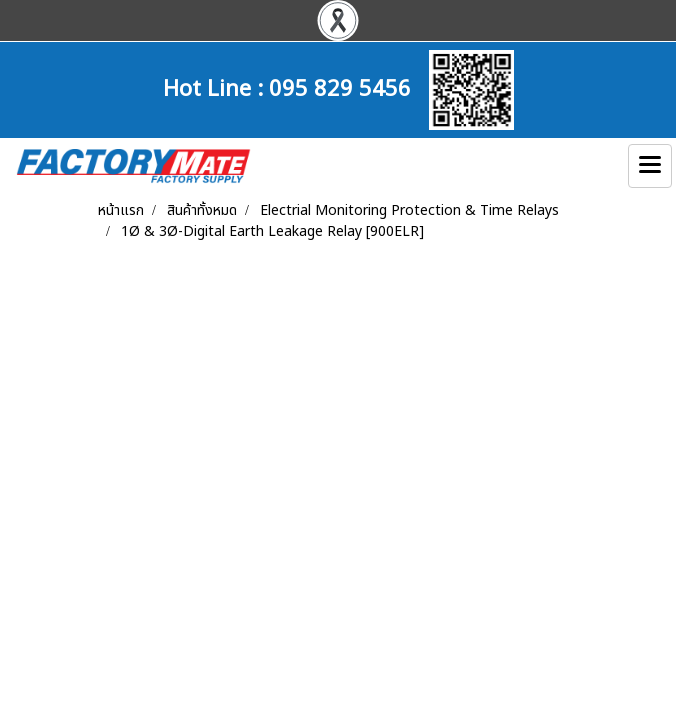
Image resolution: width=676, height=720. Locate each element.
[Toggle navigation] (650, 166)
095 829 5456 (340, 86)
